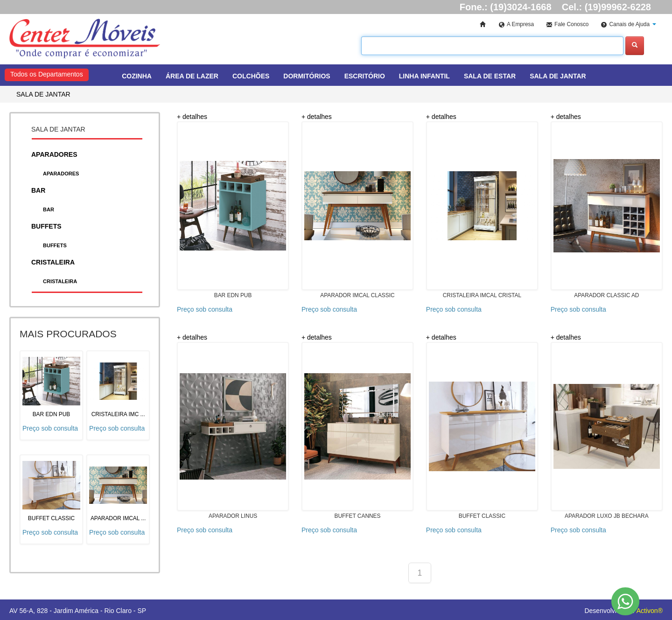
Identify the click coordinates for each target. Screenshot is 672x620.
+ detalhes (192, 117)
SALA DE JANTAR (43, 94)
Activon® (650, 611)
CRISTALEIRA (60, 281)
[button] (628, 25)
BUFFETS (55, 245)
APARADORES (61, 174)
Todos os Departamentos (47, 74)
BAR (49, 209)
